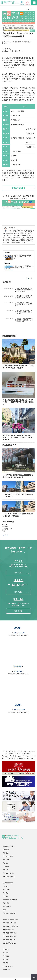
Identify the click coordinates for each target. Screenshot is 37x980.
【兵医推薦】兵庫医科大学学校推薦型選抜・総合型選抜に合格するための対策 (24, 320)
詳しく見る (18, 573)
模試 (3, 531)
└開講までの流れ (8, 873)
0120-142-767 (20, 710)
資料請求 (22, 4)
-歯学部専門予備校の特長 (11, 926)
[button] (34, 3)
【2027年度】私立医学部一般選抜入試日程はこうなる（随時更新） (24, 304)
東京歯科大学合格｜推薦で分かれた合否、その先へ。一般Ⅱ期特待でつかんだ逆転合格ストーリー (18, 437)
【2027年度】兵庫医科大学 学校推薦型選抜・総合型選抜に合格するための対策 (24, 290)
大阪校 (17, 705)
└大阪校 (6, 863)
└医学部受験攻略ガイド (10, 933)
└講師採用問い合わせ (10, 913)
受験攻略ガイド (28, 42)
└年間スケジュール (9, 876)
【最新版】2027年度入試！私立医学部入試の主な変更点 (24, 297)
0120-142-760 (20, 633)
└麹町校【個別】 (8, 856)
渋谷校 (17, 628)
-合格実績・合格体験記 (10, 900)
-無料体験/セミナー (9, 846)
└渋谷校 (6, 853)
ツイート (29, 9)
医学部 (6, 44)
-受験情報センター (9, 930)
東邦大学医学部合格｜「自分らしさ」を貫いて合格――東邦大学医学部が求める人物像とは (18, 402)
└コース (6, 870)
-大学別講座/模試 (8, 883)
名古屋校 (17, 666)
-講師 (4, 910)
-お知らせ (6, 949)
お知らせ (5, 525)
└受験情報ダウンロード (10, 940)
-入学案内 (6, 866)
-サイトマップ (7, 970)
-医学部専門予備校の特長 (11, 919)
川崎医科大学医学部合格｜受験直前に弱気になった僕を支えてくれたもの (18, 367)
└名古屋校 (6, 860)
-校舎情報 (6, 850)
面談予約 (28, 4)
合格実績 (5, 527)
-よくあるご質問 (8, 966)
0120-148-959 (20, 671)
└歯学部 (6, 896)
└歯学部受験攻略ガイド (10, 936)
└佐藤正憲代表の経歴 (10, 923)
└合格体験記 (7, 906)
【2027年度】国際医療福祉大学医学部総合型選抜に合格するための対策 (24, 312)
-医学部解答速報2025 (9, 943)
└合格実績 (6, 903)
